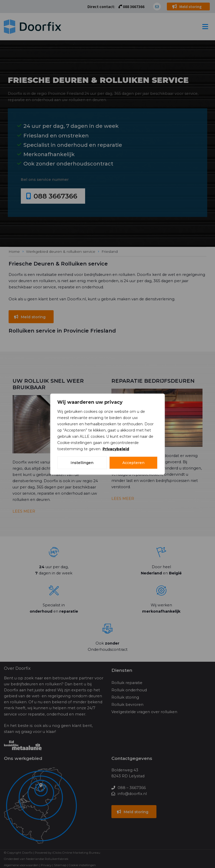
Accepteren (133, 463)
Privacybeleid (116, 449)
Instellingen (82, 463)
